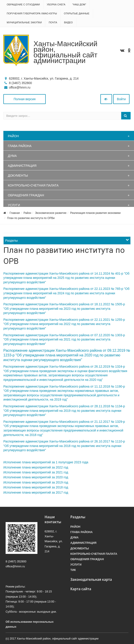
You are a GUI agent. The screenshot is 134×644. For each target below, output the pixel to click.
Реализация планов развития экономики (95, 213)
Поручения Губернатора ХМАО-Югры (32, 13)
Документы (18, 176)
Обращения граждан (26, 195)
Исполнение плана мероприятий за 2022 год (36, 467)
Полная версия (25, 99)
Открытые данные (77, 13)
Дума (12, 156)
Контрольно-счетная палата (33, 185)
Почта (53, 22)
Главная (15, 213)
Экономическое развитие (51, 213)
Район (13, 136)
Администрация (22, 166)
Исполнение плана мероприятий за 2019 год (36, 482)
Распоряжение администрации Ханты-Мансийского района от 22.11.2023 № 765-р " (64, 289)
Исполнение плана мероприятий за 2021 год (36, 472)
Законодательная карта (91, 580)
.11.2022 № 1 (107, 304)
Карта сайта (81, 589)
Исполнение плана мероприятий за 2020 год (36, 477)
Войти (121, 99)
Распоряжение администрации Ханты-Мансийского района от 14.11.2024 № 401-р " (64, 273)
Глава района (20, 146)
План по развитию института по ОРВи (31, 218)
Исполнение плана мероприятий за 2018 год (36, 487)
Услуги (14, 205)
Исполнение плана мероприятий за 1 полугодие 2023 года (46, 462)
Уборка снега (56, 4)
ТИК (73, 570)
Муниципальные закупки (24, 22)
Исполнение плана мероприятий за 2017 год (36, 492)
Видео (68, 22)
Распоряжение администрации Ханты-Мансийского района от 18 (51, 304)
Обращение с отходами (23, 4)
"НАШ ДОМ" (79, 4)
